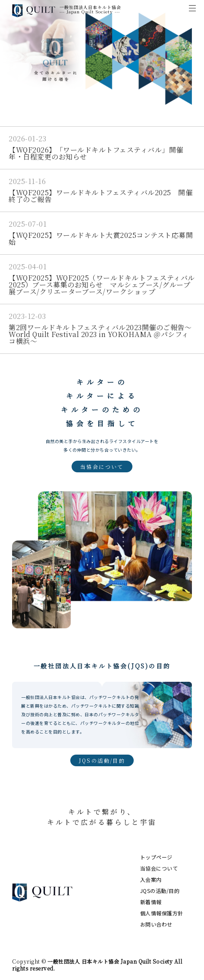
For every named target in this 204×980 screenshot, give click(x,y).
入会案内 (151, 879)
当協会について (102, 467)
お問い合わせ (156, 924)
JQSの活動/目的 (102, 760)
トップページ (156, 857)
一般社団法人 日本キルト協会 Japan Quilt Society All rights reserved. (97, 965)
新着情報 (151, 902)
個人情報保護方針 (162, 913)
